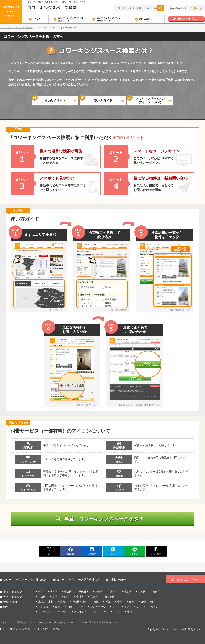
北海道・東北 (46, 602)
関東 (62, 602)
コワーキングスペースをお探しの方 (68, 19)
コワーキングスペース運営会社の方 (106, 19)
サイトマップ (7, 623)
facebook (71, 551)
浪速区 (94, 597)
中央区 (68, 592)
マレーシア (44, 612)
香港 (81, 607)
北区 (55, 597)
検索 (161, 8)
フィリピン (152, 607)
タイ (115, 607)
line (135, 551)
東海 (96, 602)
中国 (120, 602)
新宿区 (99, 592)
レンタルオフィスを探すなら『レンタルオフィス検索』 (31, 629)
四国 (132, 602)
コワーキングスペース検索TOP (16, 27)
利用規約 (21, 623)
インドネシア (132, 607)
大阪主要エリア (13, 597)
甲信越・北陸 (79, 602)
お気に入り (187, 579)
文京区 (142, 592)
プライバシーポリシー (40, 623)
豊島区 (128, 592)
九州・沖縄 (147, 602)
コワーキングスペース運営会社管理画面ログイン (91, 623)
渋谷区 (54, 592)
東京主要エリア (13, 592)
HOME (24, 19)
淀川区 (80, 597)
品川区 (113, 592)
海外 (6, 607)
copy (156, 551)
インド (117, 612)
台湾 (130, 612)
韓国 (57, 607)
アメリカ (43, 607)
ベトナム (62, 612)
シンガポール (98, 607)
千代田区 (84, 592)
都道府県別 (10, 602)
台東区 (156, 592)
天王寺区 (110, 597)
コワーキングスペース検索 (173, 629)
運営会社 (59, 623)
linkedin (92, 551)
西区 (67, 597)
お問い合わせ (145, 19)
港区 (41, 592)
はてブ (113, 551)
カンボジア (81, 612)
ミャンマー (100, 612)
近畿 (108, 602)
